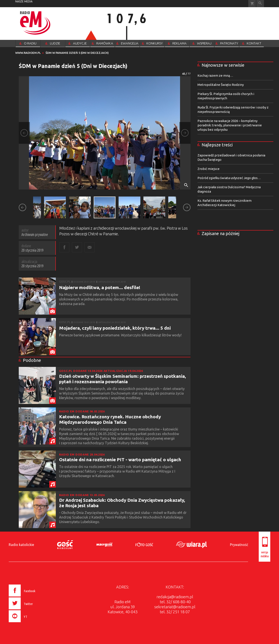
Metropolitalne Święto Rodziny (221, 85)
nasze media (24, 1)
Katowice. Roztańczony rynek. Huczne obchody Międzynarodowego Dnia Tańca (110, 419)
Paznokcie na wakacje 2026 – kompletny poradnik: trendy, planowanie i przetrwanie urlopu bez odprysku (230, 125)
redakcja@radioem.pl (175, 597)
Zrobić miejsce (208, 169)
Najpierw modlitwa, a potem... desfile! (100, 287)
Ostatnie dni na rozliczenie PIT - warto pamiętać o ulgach (120, 459)
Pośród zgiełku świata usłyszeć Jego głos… (229, 178)
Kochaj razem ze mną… (215, 75)
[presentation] (31, 623)
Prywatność (239, 545)
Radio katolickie (21, 545)
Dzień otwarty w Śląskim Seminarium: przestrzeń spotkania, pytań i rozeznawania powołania (122, 379)
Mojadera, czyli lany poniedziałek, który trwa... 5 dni (115, 328)
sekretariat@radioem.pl (175, 607)
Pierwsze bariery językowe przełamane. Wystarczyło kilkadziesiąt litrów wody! (121, 335)
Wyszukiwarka (260, 4)
